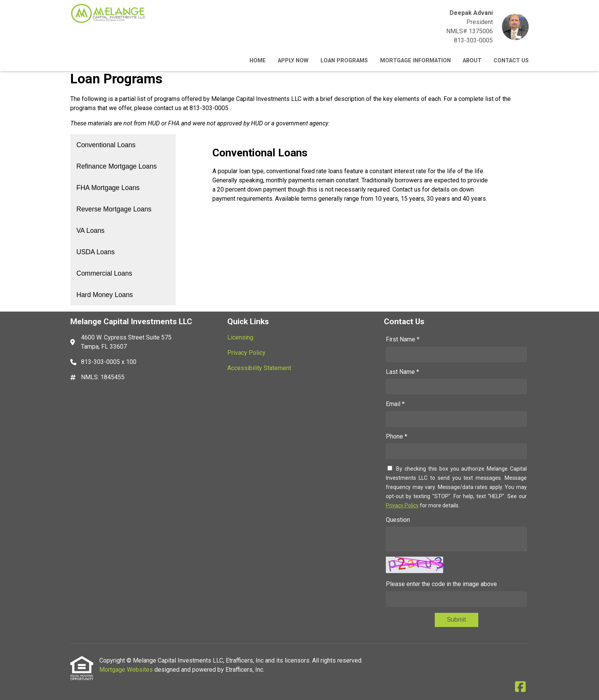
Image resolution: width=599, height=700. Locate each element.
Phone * (397, 436)
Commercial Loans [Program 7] (104, 273)
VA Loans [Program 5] (91, 231)
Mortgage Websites (127, 670)
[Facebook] (520, 687)
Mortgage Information (415, 61)
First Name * (403, 339)
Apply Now (293, 61)
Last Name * (402, 372)
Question (398, 520)
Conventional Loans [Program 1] (106, 145)
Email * (395, 404)
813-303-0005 (473, 40)
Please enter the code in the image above (441, 584)
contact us (168, 108)
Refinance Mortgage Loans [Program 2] (117, 166)
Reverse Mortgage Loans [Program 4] (114, 209)
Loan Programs (344, 61)
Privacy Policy (402, 505)
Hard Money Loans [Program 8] (105, 295)
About (472, 61)
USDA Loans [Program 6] (96, 252)
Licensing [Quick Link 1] (240, 337)
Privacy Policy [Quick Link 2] (246, 353)
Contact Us (511, 61)
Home (258, 61)
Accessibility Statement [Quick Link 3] (259, 368)
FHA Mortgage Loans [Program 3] (108, 188)
